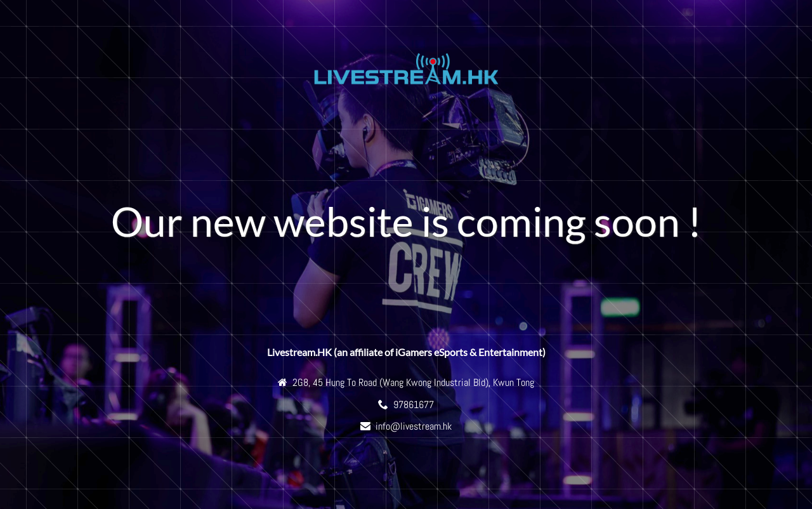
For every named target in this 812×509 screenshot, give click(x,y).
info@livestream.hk (414, 426)
